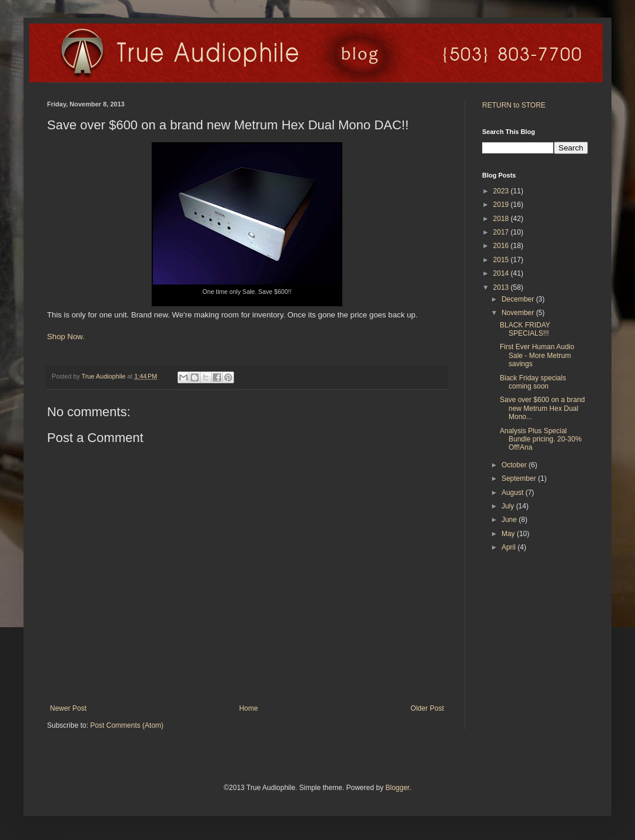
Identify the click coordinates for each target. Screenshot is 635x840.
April (509, 547)
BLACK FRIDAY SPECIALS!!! (525, 329)
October (515, 465)
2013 (502, 287)
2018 (502, 219)
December (519, 299)
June (510, 520)
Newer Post (68, 708)
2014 (502, 273)
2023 (502, 191)
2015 (502, 260)
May (509, 534)
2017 (502, 232)
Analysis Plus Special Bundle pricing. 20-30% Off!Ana (541, 439)
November (519, 313)
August (514, 493)
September (520, 478)
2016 (502, 246)
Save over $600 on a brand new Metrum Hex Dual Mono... (542, 408)
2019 (502, 205)
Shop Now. (66, 337)
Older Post (427, 708)
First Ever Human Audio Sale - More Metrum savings (537, 355)
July (509, 506)
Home (249, 708)
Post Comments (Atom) (127, 725)
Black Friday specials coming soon (533, 382)
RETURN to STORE (514, 105)
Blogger (397, 788)
